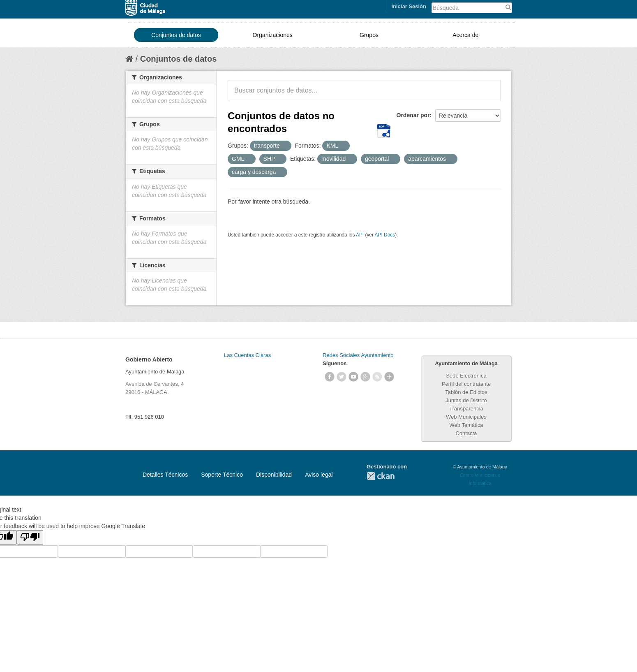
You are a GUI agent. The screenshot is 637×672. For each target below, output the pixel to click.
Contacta (466, 433)
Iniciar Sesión (409, 6)
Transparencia (466, 409)
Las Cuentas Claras (247, 355)
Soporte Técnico (222, 475)
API (360, 235)
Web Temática (466, 425)
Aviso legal (319, 475)
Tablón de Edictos (466, 392)
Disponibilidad (274, 475)
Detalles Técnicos (165, 475)
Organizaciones (273, 35)
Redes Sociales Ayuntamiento (358, 355)
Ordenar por (413, 115)
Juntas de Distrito (466, 400)
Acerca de (465, 35)
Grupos (369, 35)
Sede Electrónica (466, 376)
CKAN (381, 476)
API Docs (385, 235)
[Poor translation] (30, 537)
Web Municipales (466, 417)
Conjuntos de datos (176, 35)
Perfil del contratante (466, 384)
